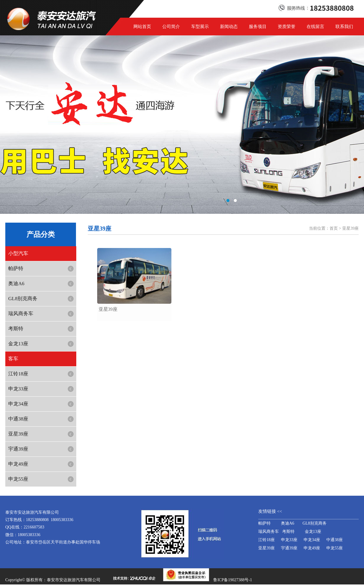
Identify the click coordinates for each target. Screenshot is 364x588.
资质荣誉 (287, 27)
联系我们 (344, 27)
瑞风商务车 (21, 314)
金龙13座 (18, 344)
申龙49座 (18, 464)
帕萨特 (16, 268)
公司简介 (171, 27)
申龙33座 (18, 389)
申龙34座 (18, 404)
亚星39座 (18, 434)
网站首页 (142, 27)
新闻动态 (229, 27)
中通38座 (18, 419)
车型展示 (200, 27)
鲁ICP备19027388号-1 (233, 580)
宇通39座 (18, 449)
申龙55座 (18, 479)
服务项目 (258, 27)
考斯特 (16, 329)
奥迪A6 (16, 284)
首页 (334, 228)
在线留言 (315, 27)
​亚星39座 (108, 309)
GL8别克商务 (23, 299)
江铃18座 (18, 374)
